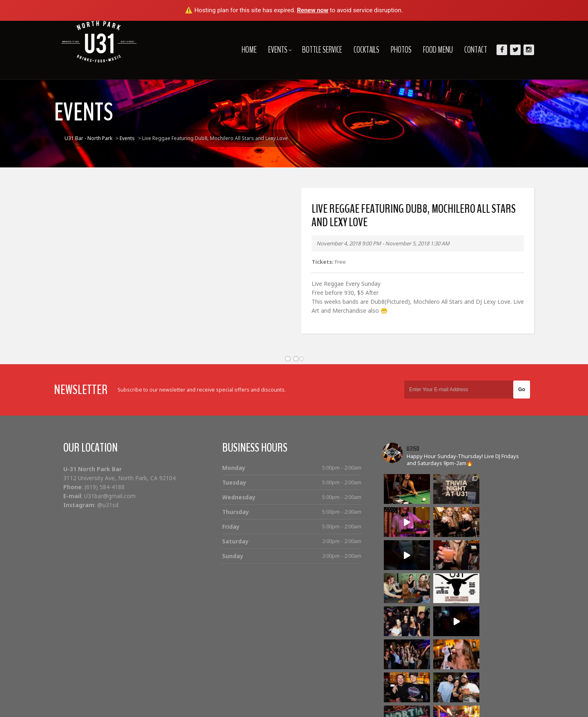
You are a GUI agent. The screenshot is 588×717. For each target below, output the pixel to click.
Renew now (313, 10)
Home (242, 50)
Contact (468, 50)
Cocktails (359, 50)
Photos (394, 50)
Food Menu (431, 50)
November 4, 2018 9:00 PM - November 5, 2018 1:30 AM (383, 243)
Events (273, 50)
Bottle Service (315, 50)
